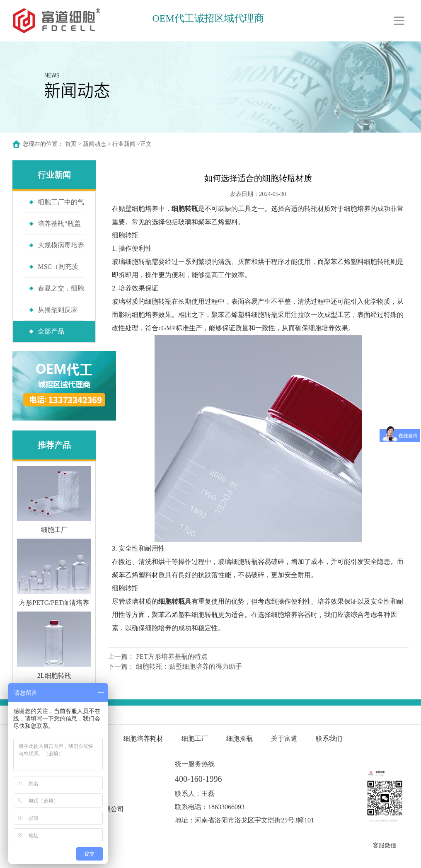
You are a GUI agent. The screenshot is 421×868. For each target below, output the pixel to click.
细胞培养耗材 (143, 739)
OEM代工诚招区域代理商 (208, 18)
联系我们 (329, 739)
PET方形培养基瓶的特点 (172, 656)
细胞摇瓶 (240, 739)
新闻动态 (94, 144)
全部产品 (51, 331)
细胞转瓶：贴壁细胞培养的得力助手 (189, 666)
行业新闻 (124, 144)
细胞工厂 (195, 739)
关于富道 (284, 739)
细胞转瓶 (125, 235)
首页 (71, 144)
